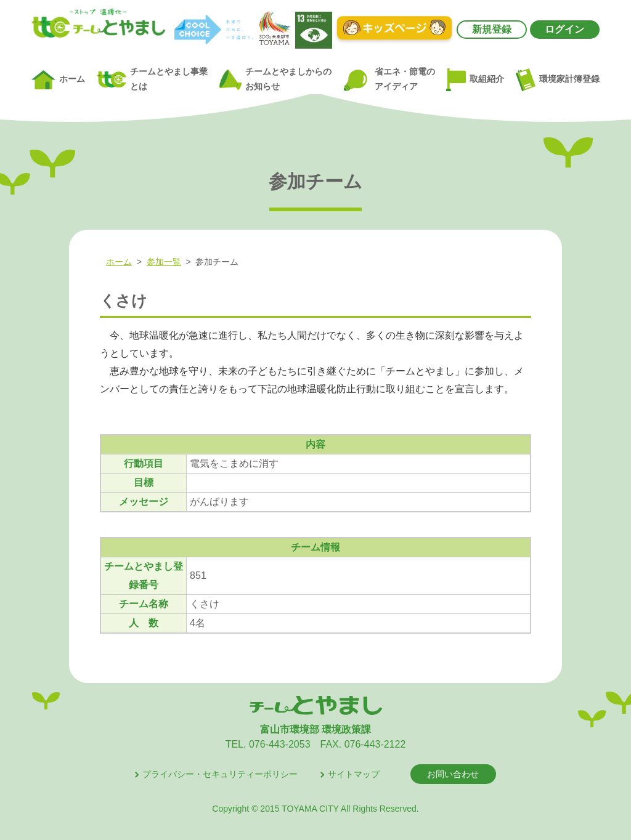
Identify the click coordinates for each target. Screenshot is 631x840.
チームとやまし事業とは (152, 79)
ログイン (564, 29)
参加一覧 (164, 262)
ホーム (58, 80)
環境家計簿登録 (558, 79)
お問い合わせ (453, 774)
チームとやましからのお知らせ (275, 79)
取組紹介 (475, 80)
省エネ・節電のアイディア (389, 80)
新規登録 (492, 29)
